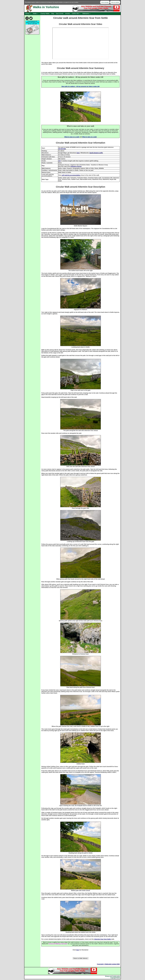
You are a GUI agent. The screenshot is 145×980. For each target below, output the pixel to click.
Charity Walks (45, 14)
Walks (35, 14)
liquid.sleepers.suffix (96, 153)
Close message (105, 2)
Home (27, 14)
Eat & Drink (60, 14)
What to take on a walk (89, 137)
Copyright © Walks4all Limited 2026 (108, 964)
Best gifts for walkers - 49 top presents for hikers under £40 (81, 86)
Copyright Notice (115, 978)
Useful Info (75, 14)
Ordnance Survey (76, 166)
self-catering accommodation (71, 175)
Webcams (86, 14)
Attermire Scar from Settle (102, 939)
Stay (53, 14)
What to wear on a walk (72, 137)
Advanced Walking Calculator (58, 944)
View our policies (115, 2)
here (78, 153)
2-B (59, 161)
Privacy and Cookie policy (113, 976)
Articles (68, 14)
